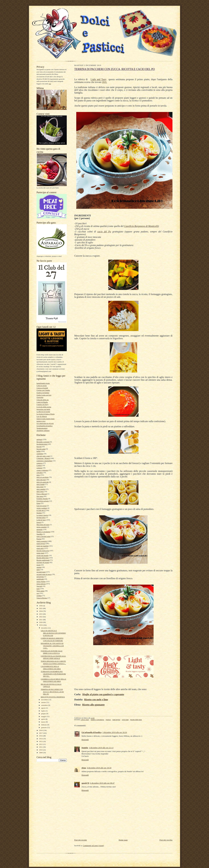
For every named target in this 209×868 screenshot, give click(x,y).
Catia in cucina (42, 386)
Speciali (39, 586)
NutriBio (40, 534)
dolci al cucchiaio (43, 477)
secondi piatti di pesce (44, 574)
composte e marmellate (44, 461)
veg (38, 593)
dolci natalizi (41, 489)
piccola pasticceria (43, 551)
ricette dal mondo (42, 555)
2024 (41, 611)
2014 (41, 739)
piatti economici (42, 541)
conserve (40, 463)
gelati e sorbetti (42, 508)
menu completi (42, 527)
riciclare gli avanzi (43, 562)
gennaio (44, 727)
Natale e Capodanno (43, 532)
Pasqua (39, 539)
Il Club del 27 (41, 510)
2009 (41, 753)
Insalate (39, 513)
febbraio (44, 725)
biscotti (39, 446)
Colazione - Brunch (43, 458)
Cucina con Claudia (43, 390)
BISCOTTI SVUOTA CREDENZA (53, 697)
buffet (39, 451)
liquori (39, 522)
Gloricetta (40, 397)
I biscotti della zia (43, 400)
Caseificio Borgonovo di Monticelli (141, 226)
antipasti (39, 439)
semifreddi (40, 579)
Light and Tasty (99, 79)
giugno (44, 714)
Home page (123, 840)
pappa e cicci (41, 421)
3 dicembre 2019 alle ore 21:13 (101, 748)
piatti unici (40, 548)
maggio (44, 716)
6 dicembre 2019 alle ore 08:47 (102, 783)
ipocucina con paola (43, 409)
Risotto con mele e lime (96, 700)
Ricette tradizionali (43, 560)
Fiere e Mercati (42, 494)
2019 (41, 625)
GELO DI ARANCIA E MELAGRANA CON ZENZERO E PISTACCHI (53, 633)
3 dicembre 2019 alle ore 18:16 (115, 732)
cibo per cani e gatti (43, 456)
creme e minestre (42, 470)
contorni (39, 468)
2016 (41, 736)
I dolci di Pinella (42, 402)
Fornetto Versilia (42, 499)
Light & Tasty (41, 520)
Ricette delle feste (43, 558)
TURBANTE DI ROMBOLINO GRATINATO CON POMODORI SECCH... (53, 674)
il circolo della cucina (44, 407)
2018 (41, 730)
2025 (41, 608)
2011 (41, 747)
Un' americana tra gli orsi (45, 423)
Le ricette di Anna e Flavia (46, 414)
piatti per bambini (43, 546)
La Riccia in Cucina (43, 412)
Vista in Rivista (42, 598)
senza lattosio (41, 584)
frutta (38, 503)
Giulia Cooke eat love (44, 395)
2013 (41, 741)
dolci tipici (40, 491)
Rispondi (85, 740)
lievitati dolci (41, 517)
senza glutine (41, 581)
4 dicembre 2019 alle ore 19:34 (99, 768)
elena (84, 768)
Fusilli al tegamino (43, 393)
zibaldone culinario (43, 430)
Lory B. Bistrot (42, 416)
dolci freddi (40, 484)
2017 (41, 733)
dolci (38, 475)
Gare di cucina (41, 506)
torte (38, 589)
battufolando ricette (43, 383)
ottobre (44, 702)
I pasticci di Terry (43, 404)
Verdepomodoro (42, 428)
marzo (44, 722)
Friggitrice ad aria (43, 501)
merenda (39, 529)
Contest (39, 465)
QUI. (104, 82)
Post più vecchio (166, 840)
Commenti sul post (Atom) (93, 846)
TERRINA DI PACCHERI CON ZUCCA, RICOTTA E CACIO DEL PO (52, 692)
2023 (41, 614)
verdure (39, 596)
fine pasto (40, 496)
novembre (45, 700)
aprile (43, 719)
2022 (41, 617)
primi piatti (40, 553)
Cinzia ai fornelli (42, 388)
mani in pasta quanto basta (46, 419)
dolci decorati (41, 480)
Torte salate (40, 591)
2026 (41, 606)
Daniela (85, 748)
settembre (45, 705)
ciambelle (40, 454)
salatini (39, 567)
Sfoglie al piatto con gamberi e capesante (103, 694)
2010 (41, 750)
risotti (39, 565)
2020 (41, 622)
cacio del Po (104, 232)
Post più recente (81, 840)
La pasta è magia (42, 515)
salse (38, 569)
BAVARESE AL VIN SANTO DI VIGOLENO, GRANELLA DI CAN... (52, 646)
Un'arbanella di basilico (45, 426)
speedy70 (85, 783)
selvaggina (40, 577)
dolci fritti (40, 487)
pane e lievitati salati (43, 536)
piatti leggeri (41, 543)
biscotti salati (41, 449)
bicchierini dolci (42, 444)
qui (50, 84)
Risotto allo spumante (93, 705)
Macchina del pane (43, 525)
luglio (43, 711)
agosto (44, 708)
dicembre (45, 628)
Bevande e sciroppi (43, 442)
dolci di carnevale (43, 482)
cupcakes (40, 473)
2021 (41, 620)
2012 (41, 744)
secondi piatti (41, 572)
